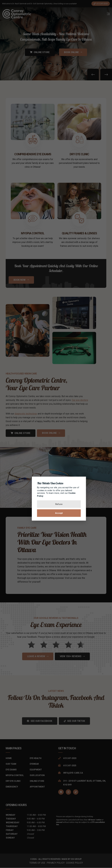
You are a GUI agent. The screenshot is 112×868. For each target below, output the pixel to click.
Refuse (56, 504)
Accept (56, 513)
